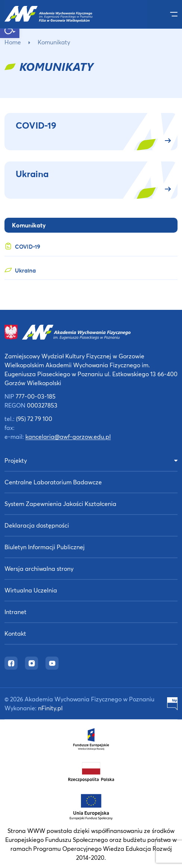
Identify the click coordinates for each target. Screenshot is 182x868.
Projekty (16, 460)
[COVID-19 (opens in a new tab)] (91, 245)
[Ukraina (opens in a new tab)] (91, 268)
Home (13, 42)
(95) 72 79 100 (34, 419)
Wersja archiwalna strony (39, 568)
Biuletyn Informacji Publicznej (45, 547)
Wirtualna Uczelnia (31, 590)
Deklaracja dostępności (37, 525)
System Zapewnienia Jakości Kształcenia (60, 504)
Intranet (15, 612)
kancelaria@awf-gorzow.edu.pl (68, 436)
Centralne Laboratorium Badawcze (53, 482)
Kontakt (15, 633)
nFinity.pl (50, 708)
